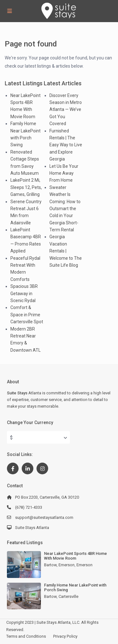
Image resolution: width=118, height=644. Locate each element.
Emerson (84, 565)
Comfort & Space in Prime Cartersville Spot (27, 315)
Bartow (50, 596)
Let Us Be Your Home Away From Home (64, 173)
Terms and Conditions (26, 636)
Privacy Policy (65, 636)
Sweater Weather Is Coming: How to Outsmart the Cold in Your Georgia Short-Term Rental (65, 209)
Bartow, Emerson (59, 565)
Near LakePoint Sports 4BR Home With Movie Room (76, 556)
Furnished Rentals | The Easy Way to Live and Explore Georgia (66, 145)
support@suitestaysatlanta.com (44, 517)
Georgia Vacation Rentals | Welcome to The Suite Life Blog (66, 251)
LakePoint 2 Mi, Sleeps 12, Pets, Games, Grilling (26, 187)
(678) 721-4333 (29, 507)
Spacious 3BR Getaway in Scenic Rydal (24, 293)
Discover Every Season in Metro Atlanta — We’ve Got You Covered (66, 110)
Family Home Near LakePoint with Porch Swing (75, 588)
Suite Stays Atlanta (32, 528)
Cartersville (68, 596)
